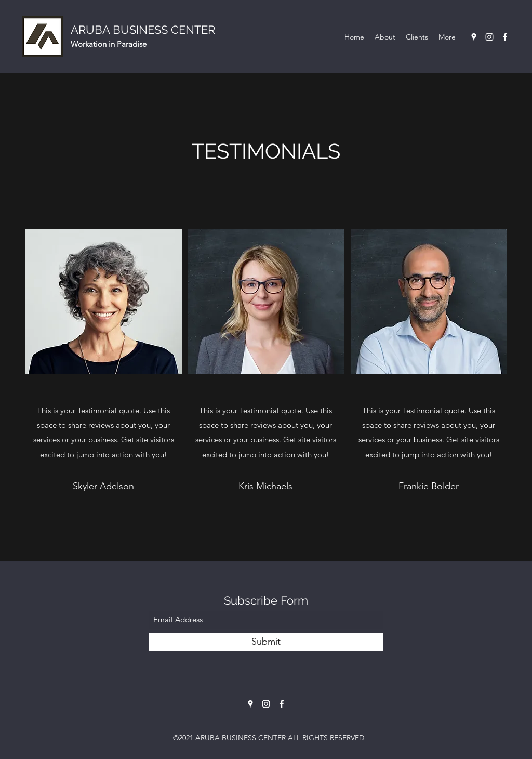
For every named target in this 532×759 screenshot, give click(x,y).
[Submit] (266, 642)
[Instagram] (489, 37)
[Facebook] (505, 37)
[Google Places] (474, 37)
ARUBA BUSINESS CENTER (143, 30)
